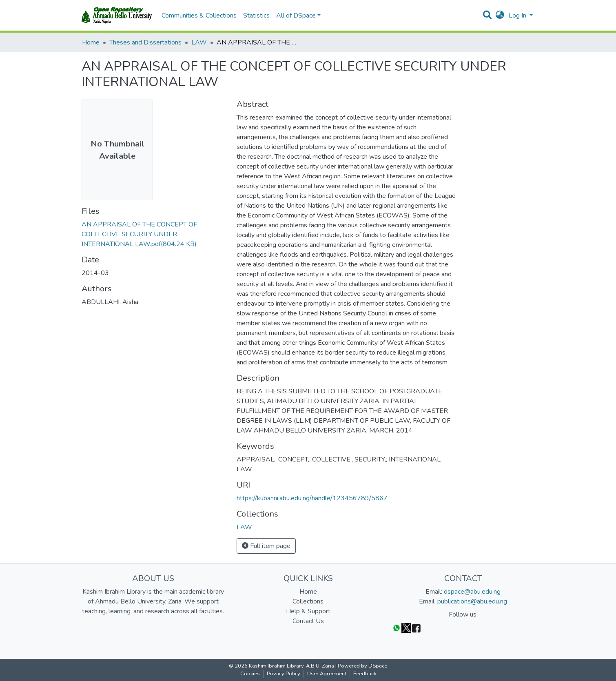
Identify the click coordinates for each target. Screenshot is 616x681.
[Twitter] (406, 628)
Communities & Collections (199, 16)
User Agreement (327, 674)
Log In (518, 16)
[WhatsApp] (397, 628)
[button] (500, 16)
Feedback (365, 674)
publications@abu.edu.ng (472, 601)
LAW (199, 42)
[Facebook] (416, 628)
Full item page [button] (266, 546)
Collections (308, 601)
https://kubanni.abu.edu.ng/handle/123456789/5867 (312, 498)
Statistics (256, 16)
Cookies (250, 674)
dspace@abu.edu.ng (472, 592)
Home (91, 42)
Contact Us (308, 621)
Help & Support (308, 611)
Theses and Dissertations (145, 42)
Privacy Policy (284, 674)
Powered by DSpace (362, 666)
